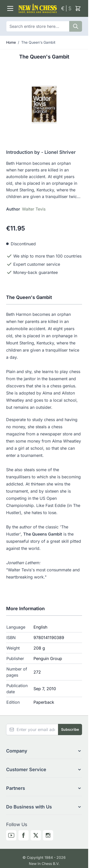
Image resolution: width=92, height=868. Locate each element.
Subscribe (70, 729)
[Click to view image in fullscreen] (44, 104)
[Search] (76, 26)
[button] (44, 751)
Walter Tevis (34, 209)
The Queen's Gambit (38, 42)
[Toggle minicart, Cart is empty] (78, 8)
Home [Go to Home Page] (11, 42)
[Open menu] (10, 8)
